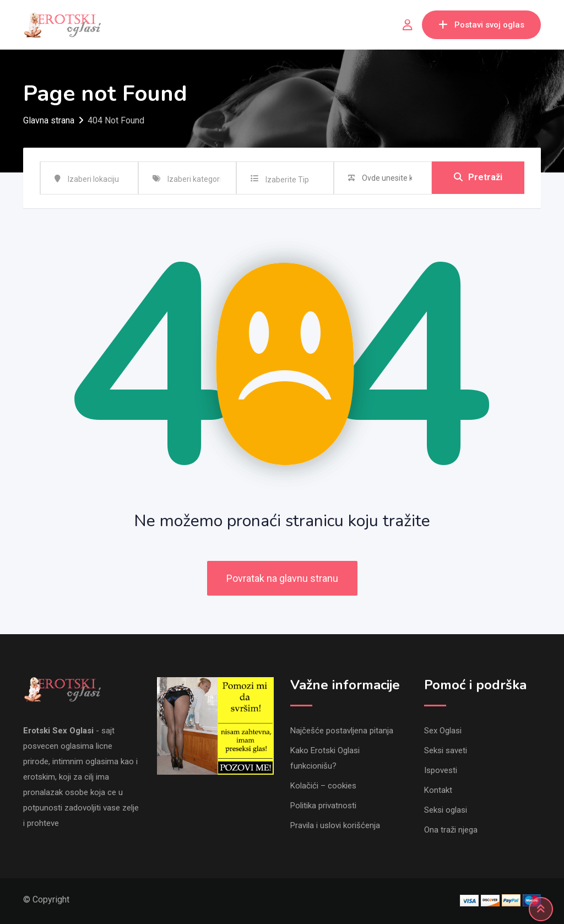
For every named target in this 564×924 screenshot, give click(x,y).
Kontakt (438, 790)
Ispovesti (441, 770)
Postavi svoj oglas (481, 25)
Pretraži (478, 178)
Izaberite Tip (287, 180)
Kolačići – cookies (323, 786)
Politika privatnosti (323, 806)
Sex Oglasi (443, 731)
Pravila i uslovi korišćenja (335, 825)
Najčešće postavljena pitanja (342, 731)
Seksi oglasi (446, 810)
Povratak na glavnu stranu (282, 578)
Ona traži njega (451, 830)
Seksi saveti (446, 750)
